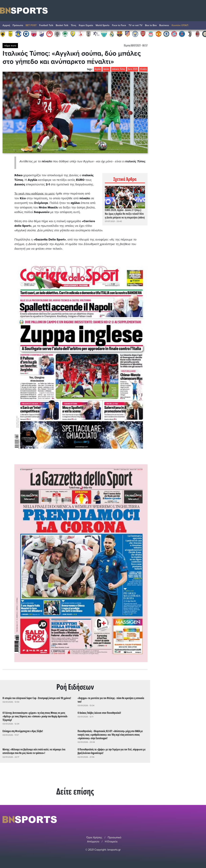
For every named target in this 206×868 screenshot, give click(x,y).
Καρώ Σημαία (86, 25)
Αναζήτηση (200, 26)
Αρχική (6, 25)
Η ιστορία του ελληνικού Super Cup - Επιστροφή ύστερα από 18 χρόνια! (37, 698)
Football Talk (46, 25)
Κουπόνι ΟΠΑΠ (180, 25)
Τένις (74, 25)
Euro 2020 (133, 69)
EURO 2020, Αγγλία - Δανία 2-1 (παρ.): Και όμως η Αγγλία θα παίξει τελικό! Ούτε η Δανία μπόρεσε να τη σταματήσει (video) (125, 214)
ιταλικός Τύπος (119, 69)
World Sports (102, 25)
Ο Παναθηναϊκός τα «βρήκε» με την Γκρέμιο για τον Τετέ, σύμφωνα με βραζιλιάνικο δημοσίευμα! (112, 751)
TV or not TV (136, 25)
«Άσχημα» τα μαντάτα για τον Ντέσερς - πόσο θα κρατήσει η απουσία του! (111, 700)
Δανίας (106, 69)
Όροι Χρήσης (94, 837)
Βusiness (164, 25)
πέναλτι (143, 69)
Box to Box (151, 25)
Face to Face (119, 25)
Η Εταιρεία (111, 841)
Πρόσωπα (18, 25)
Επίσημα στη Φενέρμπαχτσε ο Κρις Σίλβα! (23, 731)
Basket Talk (62, 25)
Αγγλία (98, 69)
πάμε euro (10, 46)
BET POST (31, 25)
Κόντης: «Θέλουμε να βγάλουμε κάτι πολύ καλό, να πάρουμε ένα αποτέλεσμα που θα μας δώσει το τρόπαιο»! (34, 751)
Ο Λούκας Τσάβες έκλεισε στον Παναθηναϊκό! (99, 713)
